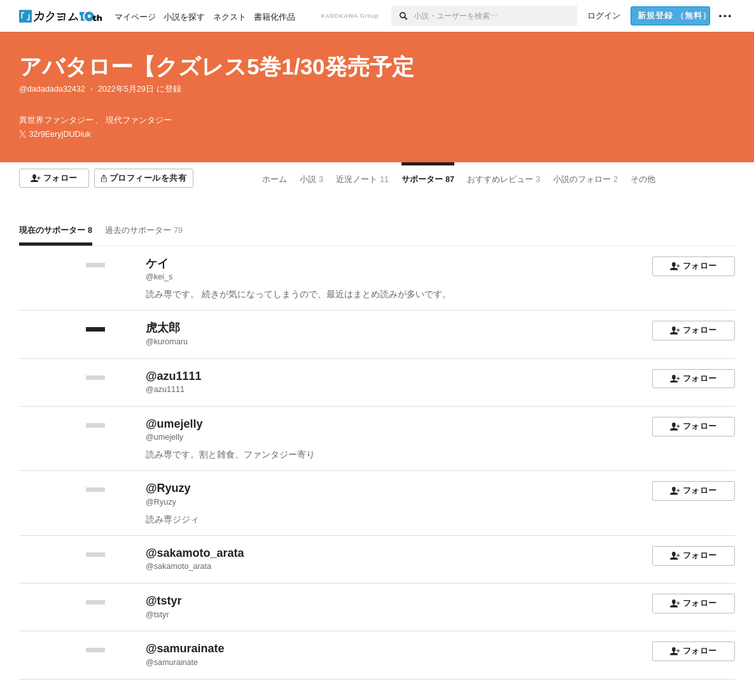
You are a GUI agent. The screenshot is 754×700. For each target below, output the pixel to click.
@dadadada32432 (52, 89)
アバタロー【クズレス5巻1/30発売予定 (217, 66)
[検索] (402, 16)
